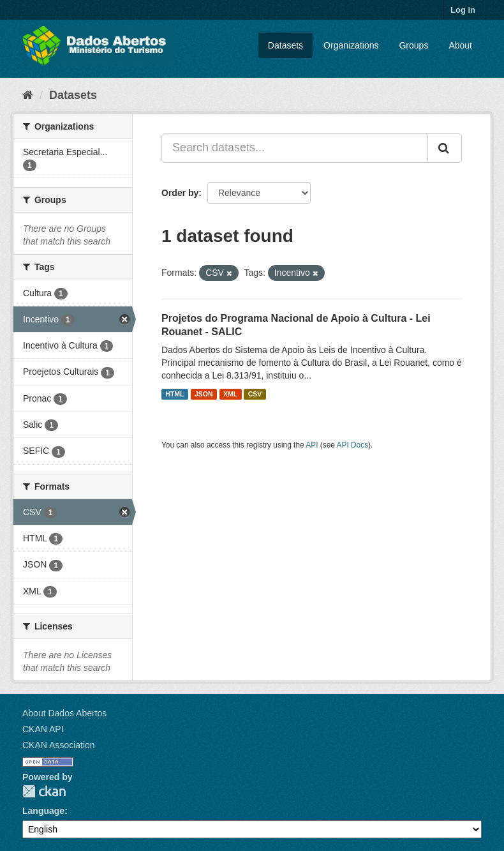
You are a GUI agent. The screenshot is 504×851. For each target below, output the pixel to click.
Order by (180, 193)
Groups (413, 45)
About (460, 45)
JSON (204, 394)
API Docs (353, 445)
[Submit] (445, 148)
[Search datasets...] (295, 148)
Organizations (351, 45)
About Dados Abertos (64, 713)
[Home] (28, 95)
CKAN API (43, 729)
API (312, 445)
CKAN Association (59, 745)
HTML (174, 394)
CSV (255, 394)
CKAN (44, 791)
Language (43, 811)
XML (230, 394)
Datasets (285, 45)
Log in (463, 10)
